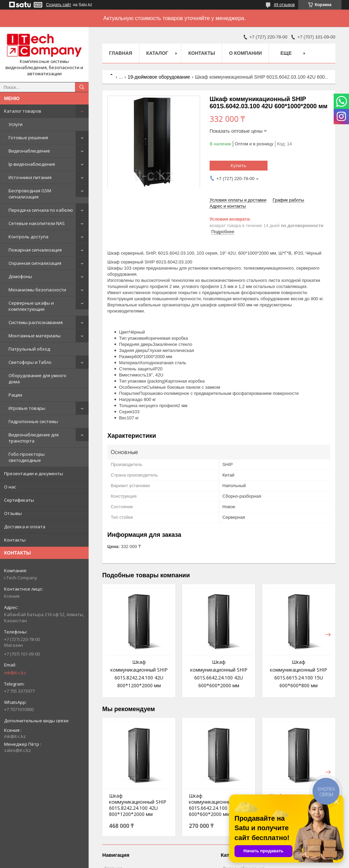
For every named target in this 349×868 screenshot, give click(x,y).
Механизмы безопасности (37, 290)
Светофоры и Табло (30, 362)
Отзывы (13, 513)
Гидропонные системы (33, 421)
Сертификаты (19, 500)
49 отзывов (284, 5)
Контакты (15, 540)
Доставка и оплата (25, 527)
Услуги (16, 124)
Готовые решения (28, 138)
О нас (10, 487)
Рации (15, 395)
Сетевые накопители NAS (37, 223)
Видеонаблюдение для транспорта (34, 438)
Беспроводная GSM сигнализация (30, 194)
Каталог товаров (23, 111)
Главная (121, 53)
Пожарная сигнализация (35, 250)
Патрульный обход (29, 349)
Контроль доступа (28, 237)
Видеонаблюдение (29, 151)
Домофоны (20, 276)
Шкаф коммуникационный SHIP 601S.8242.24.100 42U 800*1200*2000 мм (138, 805)
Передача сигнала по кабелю (41, 210)
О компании (245, 53)
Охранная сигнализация (35, 263)
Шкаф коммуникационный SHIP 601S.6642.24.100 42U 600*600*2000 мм (217, 805)
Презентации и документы (34, 473)
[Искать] (82, 87)
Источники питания (30, 177)
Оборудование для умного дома (37, 379)
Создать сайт (59, 5)
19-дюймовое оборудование (159, 77)
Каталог (157, 53)
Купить (239, 165)
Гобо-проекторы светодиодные (27, 457)
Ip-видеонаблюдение (32, 164)
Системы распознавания (36, 322)
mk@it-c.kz (15, 673)
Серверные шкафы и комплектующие (31, 306)
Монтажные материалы (35, 336)
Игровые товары (27, 408)
